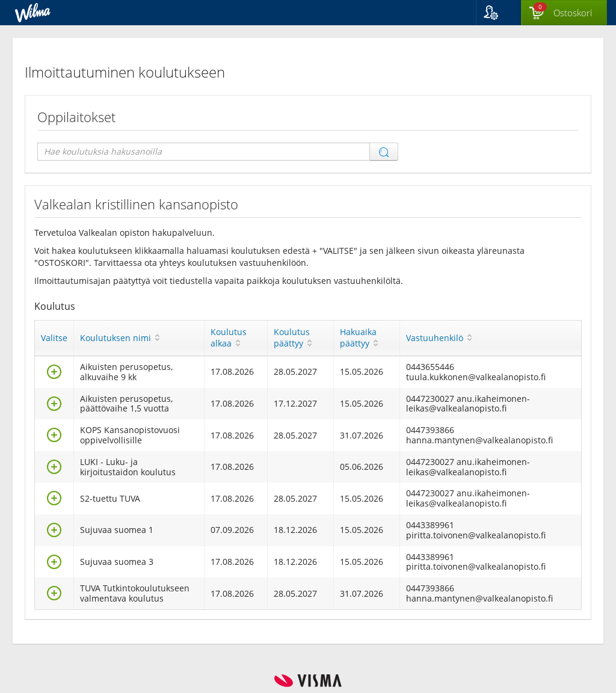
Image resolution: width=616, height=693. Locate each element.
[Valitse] (54, 375)
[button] (498, 13)
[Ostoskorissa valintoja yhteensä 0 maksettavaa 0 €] (564, 13)
